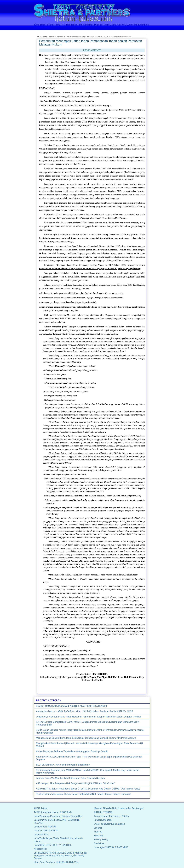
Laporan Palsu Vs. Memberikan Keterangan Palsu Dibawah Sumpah (70, 778)
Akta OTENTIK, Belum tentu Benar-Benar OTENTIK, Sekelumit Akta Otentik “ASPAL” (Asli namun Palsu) (88, 789)
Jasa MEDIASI (41, 834)
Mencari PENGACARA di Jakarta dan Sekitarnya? (119, 808)
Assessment (40, 849)
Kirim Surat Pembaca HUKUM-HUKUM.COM (56, 862)
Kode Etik (99, 836)
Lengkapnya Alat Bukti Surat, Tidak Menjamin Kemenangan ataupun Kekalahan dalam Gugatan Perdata (88, 717)
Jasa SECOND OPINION (46, 830)
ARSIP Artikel (41, 808)
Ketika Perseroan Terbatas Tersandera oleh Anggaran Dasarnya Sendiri (72, 751)
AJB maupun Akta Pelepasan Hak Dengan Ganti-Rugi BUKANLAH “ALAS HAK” (76, 783)
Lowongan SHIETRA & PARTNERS (111, 847)
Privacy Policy (101, 839)
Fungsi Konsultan (103, 820)
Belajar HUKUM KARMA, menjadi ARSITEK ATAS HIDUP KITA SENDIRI (71, 706)
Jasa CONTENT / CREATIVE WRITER (52, 845)
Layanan (98, 828)
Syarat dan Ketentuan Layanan (109, 824)
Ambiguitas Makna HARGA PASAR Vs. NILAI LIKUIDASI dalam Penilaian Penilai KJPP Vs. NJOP (85, 711)
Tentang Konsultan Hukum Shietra (111, 816)
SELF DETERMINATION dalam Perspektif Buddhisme (63, 765)
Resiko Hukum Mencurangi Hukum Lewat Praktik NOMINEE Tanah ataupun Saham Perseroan (84, 794)
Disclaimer (99, 843)
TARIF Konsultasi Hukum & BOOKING (53, 812)
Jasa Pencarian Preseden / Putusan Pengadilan (58, 816)
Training (98, 832)
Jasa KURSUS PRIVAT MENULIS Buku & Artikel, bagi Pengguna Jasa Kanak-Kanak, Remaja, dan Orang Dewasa (60, 856)
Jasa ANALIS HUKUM (45, 827)
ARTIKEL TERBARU (104, 812)
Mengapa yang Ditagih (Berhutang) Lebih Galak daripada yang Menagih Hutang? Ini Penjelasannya (86, 738)
